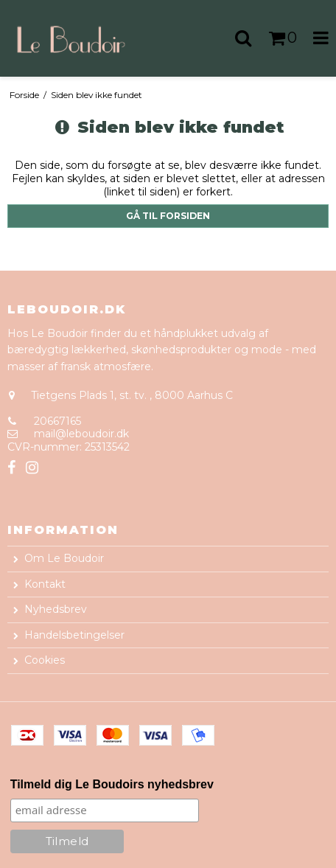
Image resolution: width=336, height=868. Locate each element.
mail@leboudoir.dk (81, 434)
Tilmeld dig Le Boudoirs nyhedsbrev (112, 784)
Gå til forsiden (168, 216)
